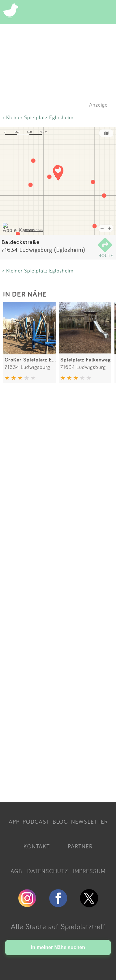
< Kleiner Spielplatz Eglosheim (38, 117)
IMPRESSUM (89, 871)
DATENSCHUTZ (48, 871)
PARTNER (80, 846)
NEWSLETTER (89, 822)
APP (14, 822)
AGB (16, 871)
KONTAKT (37, 846)
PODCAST (36, 822)
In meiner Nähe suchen (58, 947)
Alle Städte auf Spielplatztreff (58, 926)
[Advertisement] (58, 594)
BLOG (60, 822)
